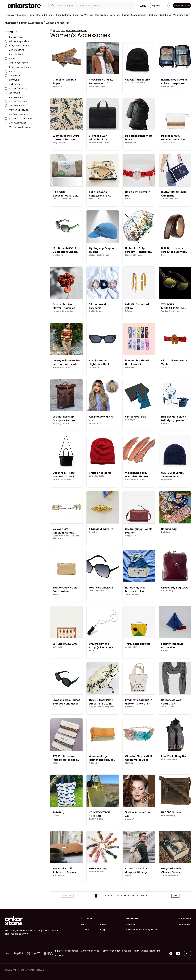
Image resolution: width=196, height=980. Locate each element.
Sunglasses (13, 76)
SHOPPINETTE (132, 594)
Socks (10, 71)
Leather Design (169, 815)
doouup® (129, 819)
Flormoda (130, 763)
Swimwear (12, 80)
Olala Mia (130, 367)
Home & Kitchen (45, 15)
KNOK (92, 651)
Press (103, 925)
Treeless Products (170, 875)
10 (125, 896)
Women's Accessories (18, 118)
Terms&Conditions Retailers (116, 951)
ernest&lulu (95, 199)
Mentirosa (58, 255)
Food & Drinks (64, 15)
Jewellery (115, 15)
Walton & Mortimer (171, 311)
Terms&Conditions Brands (148, 951)
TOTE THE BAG (96, 819)
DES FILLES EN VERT (62, 199)
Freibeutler (131, 143)
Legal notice (72, 951)
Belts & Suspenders (17, 41)
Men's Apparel (14, 97)
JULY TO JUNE (168, 707)
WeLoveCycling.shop (99, 255)
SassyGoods (95, 423)
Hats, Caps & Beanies (18, 46)
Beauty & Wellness (83, 15)
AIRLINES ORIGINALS (171, 199)
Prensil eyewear (97, 591)
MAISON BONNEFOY (98, 86)
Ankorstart (131, 925)
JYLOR (56, 594)
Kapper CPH (131, 536)
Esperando (167, 480)
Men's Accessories (16, 114)
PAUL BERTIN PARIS (62, 480)
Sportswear (13, 93)
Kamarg (129, 875)
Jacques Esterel (133, 647)
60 (147, 896)
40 (138, 896)
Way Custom (59, 143)
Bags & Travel (14, 37)
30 (133, 896)
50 (142, 896)
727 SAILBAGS (168, 143)
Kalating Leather (61, 423)
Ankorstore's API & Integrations (142, 929)
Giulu (128, 199)
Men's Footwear (15, 106)
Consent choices (90, 951)
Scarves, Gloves (15, 54)
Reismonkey (167, 86)
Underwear (12, 84)
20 (129, 896)
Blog (103, 929)
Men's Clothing (15, 50)
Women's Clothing (17, 88)
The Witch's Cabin (62, 367)
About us (86, 925)
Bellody (165, 423)
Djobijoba (166, 532)
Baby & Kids (102, 15)
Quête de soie (96, 311)
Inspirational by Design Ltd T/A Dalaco (66, 537)
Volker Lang (167, 591)
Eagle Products (97, 476)
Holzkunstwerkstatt (135, 480)
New (32, 15)
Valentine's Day (182, 15)
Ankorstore (11, 23)
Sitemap (60, 956)
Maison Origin (59, 875)
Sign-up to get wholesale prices (70, 30)
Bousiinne (57, 647)
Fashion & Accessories (134, 15)
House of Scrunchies (63, 311)
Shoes (10, 58)
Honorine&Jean (97, 872)
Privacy (59, 951)
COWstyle (130, 420)
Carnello (129, 707)
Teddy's (165, 367)
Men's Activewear (16, 123)
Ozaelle (93, 532)
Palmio (165, 651)
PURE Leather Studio (99, 143)
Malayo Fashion (169, 759)
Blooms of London (134, 255)
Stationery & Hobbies (160, 15)
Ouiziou (56, 815)
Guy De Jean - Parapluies (102, 707)
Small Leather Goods (18, 67)
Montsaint (94, 367)
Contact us (184, 925)
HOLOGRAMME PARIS (135, 83)
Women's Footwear (17, 110)
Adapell (93, 763)
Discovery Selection (17, 15)
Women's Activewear (18, 127)
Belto (164, 255)
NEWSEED (57, 86)
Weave (56, 763)
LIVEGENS (57, 707)
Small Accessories (16, 63)
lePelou (129, 311)
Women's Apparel (16, 101)
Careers (85, 929)
